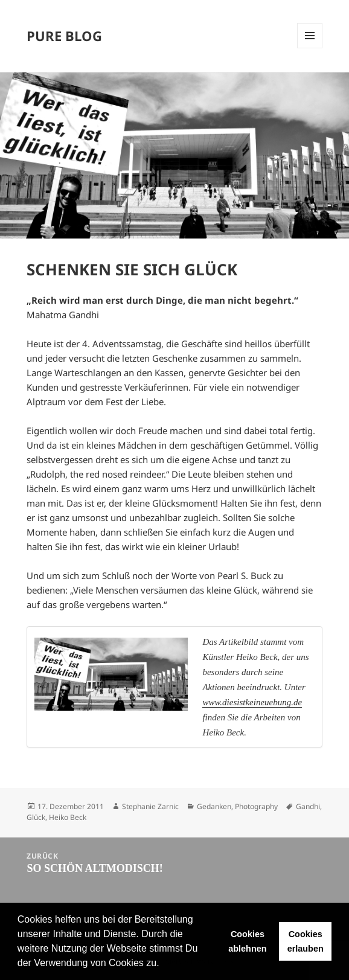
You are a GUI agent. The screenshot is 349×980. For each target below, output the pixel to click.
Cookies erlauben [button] (306, 941)
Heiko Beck (68, 817)
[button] (164, 964)
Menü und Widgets (310, 36)
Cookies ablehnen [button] (247, 941)
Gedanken (214, 806)
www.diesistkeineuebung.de (252, 702)
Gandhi (308, 806)
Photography (256, 806)
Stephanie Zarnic (150, 806)
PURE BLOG (64, 36)
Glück (36, 817)
